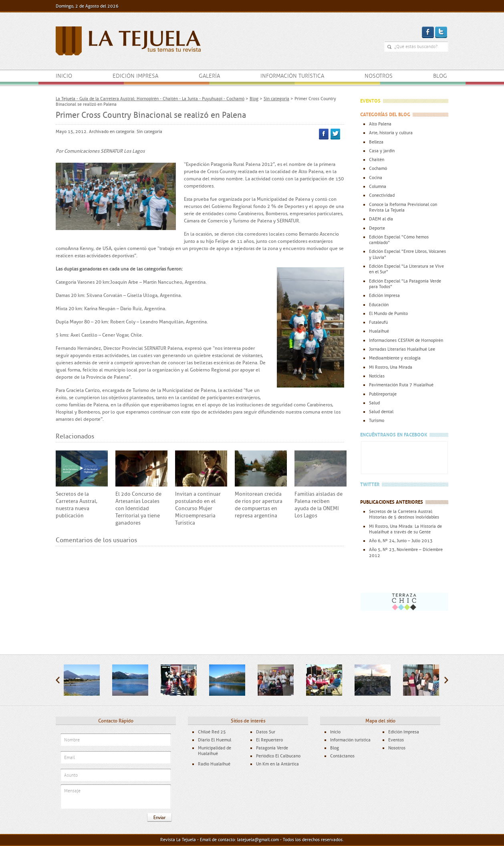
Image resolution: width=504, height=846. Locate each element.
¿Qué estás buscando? (389, 47)
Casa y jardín (382, 151)
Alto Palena (380, 124)
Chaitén (377, 160)
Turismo (377, 420)
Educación (379, 305)
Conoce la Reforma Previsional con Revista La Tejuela (403, 207)
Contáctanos (342, 756)
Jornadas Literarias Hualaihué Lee (402, 349)
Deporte (377, 228)
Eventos (396, 740)
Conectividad (382, 195)
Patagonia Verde (272, 748)
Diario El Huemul (215, 740)
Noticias (377, 376)
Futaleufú (378, 322)
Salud (374, 403)
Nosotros (379, 76)
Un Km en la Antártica (277, 764)
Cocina (376, 178)
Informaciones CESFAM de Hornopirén (406, 340)
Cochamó (378, 168)
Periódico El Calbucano (278, 756)
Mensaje (116, 797)
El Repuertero (269, 740)
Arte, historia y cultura (391, 133)
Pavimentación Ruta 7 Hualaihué (401, 385)
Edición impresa (135, 76)
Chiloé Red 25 (212, 732)
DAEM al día (381, 219)
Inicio (64, 76)
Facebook (324, 134)
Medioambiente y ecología (395, 358)
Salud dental (381, 412)
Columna (378, 186)
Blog (440, 76)
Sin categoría (149, 131)
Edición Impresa (404, 732)
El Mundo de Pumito (388, 313)
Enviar (159, 818)
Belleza (376, 142)
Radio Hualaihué (214, 764)
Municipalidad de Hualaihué (215, 751)
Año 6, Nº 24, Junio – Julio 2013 (401, 541)
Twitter (335, 134)
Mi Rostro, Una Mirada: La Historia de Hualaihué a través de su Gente (405, 529)
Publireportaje (383, 394)
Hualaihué (379, 331)
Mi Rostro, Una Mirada (391, 367)
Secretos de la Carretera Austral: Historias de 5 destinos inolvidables (404, 514)
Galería (209, 76)
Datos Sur (266, 732)
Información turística (292, 76)
